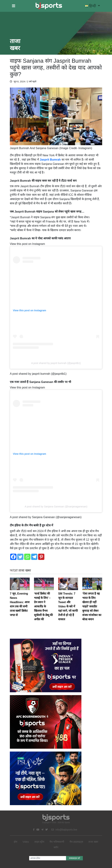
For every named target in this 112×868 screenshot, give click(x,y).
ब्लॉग (56, 847)
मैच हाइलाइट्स (76, 842)
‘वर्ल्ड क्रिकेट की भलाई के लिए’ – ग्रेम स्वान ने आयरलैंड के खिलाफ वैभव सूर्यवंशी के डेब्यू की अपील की (44, 602)
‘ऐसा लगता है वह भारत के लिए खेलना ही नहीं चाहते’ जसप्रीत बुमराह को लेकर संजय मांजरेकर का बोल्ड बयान (92, 602)
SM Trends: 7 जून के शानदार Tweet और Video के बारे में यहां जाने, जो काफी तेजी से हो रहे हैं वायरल (68, 602)
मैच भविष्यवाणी (57, 842)
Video (26, 842)
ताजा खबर (93, 842)
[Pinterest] (41, 557)
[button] (14, 6)
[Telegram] (34, 557)
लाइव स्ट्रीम (39, 842)
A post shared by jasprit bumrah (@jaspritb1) (56, 363)
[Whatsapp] (27, 557)
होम (15, 842)
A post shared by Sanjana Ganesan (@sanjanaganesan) (56, 507)
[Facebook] (13, 557)
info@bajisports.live (64, 830)
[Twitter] (20, 557)
